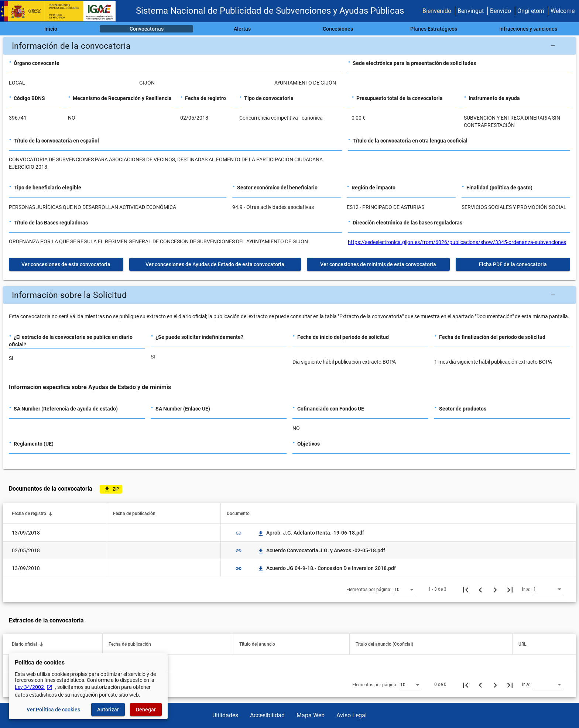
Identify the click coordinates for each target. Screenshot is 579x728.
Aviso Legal (352, 715)
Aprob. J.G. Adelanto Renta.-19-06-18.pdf (311, 533)
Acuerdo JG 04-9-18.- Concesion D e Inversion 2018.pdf (327, 568)
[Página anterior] (480, 589)
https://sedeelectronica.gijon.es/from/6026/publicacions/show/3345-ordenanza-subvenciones (457, 242)
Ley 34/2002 (34, 687)
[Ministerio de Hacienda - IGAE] (61, 11)
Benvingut (471, 11)
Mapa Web (311, 715)
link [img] (239, 533)
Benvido (501, 11)
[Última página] (510, 589)
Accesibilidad (267, 715)
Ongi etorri (531, 11)
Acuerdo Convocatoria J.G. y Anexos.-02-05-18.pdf (321, 550)
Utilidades (225, 715)
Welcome (563, 11)
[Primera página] (466, 589)
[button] (289, 46)
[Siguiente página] (495, 589)
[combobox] (405, 589)
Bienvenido (437, 11)
